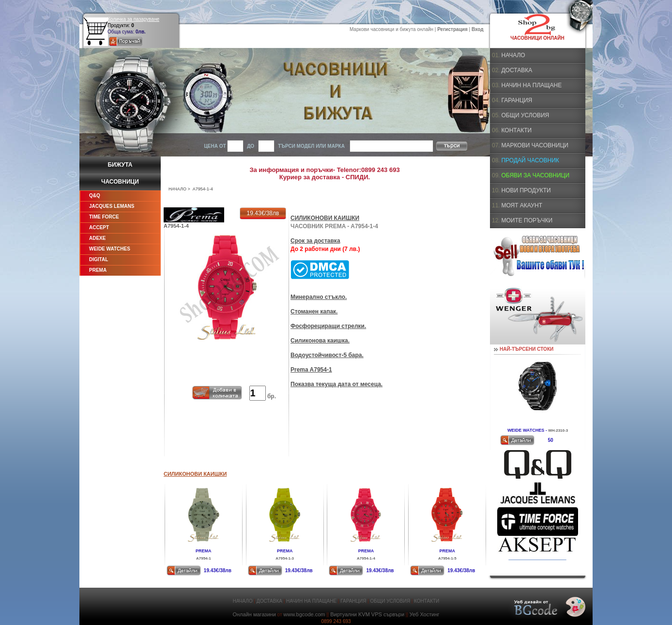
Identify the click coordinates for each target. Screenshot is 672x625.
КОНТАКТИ (516, 130)
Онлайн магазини (254, 614)
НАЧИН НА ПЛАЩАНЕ (531, 85)
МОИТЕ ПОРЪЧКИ (527, 220)
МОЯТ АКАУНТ (522, 205)
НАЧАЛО (177, 189)
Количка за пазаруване (133, 19)
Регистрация (452, 29)
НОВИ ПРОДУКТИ (526, 190)
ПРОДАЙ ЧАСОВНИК (530, 160)
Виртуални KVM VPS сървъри (367, 614)
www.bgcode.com (304, 614)
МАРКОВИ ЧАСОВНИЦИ (535, 145)
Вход (478, 29)
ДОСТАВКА (517, 70)
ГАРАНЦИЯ (517, 100)
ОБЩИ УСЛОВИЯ (525, 115)
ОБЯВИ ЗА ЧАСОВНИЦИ (535, 175)
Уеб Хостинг (425, 614)
